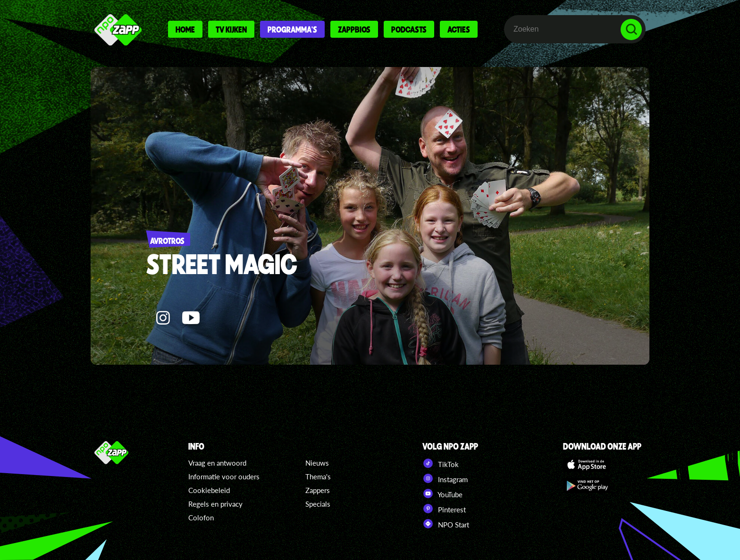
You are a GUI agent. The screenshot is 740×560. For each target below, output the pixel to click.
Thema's (318, 476)
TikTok (441, 463)
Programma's (292, 29)
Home (185, 29)
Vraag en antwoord (217, 463)
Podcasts (409, 29)
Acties (459, 29)
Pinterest (444, 509)
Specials (318, 504)
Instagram (445, 478)
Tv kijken (231, 29)
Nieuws (317, 463)
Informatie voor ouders (224, 476)
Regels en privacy (215, 504)
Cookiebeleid (209, 490)
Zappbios (354, 29)
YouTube (442, 493)
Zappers (318, 490)
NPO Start (446, 524)
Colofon (201, 518)
